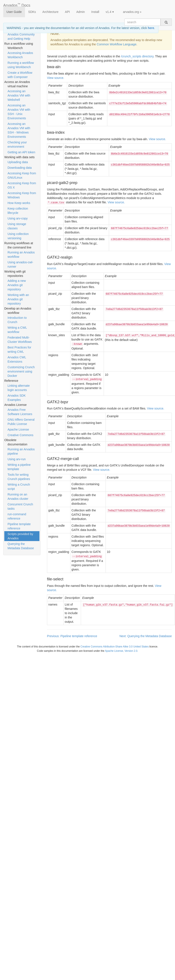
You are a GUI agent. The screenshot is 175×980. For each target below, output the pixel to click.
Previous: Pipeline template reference (72, 636)
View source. (56, 78)
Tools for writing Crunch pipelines (19, 477)
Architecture (51, 12)
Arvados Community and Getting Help (21, 37)
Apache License (18, 429)
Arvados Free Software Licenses (20, 412)
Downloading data (20, 168)
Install (95, 12)
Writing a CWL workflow (17, 330)
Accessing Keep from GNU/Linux (22, 175)
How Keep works (19, 203)
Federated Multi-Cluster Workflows (20, 340)
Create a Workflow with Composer (20, 75)
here (151, 28)
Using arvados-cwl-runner (20, 264)
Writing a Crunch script (19, 487)
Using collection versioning (18, 236)
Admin (81, 12)
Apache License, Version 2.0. (122, 651)
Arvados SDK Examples (17, 398)
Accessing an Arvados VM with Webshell (19, 95)
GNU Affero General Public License (21, 422)
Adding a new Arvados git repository (17, 285)
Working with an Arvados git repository (18, 299)
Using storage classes (17, 226)
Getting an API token (21, 152)
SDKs (32, 12)
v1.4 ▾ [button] (110, 12)
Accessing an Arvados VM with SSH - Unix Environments (19, 112)
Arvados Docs (17, 5)
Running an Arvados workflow (21, 255)
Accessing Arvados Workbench (20, 55)
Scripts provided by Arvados (20, 536)
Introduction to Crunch (17, 320)
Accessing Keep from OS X (22, 185)
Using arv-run (17, 459)
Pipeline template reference (19, 526)
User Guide (14, 12)
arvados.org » (132, 12)
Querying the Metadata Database (21, 546)
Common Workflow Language (117, 44)
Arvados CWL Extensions (17, 359)
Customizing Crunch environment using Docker (21, 371)
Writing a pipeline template (19, 467)
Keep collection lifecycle (18, 211)
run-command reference (17, 516)
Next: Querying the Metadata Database (146, 636)
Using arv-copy (18, 218)
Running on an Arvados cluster (18, 497)
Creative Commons (20, 435)
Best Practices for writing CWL (19, 350)
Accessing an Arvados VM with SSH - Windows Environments (19, 130)
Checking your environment (17, 144)
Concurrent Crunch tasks (20, 506)
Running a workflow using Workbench (21, 65)
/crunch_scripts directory (137, 56)
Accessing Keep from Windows (22, 195)
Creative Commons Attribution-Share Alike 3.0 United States (115, 647)
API (67, 12)
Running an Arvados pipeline (21, 451)
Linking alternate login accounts (19, 388)
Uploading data (18, 162)
